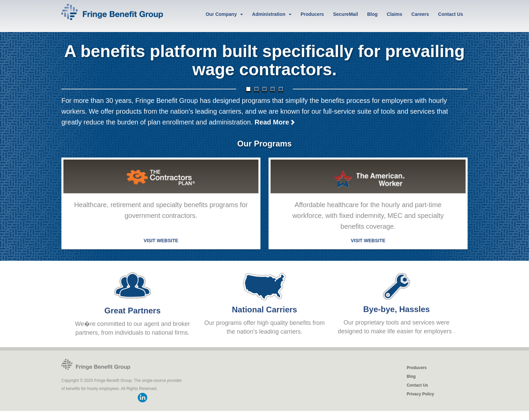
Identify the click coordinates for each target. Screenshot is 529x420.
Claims (394, 14)
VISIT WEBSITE (161, 241)
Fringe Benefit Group (96, 365)
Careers (420, 14)
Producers (312, 14)
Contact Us (451, 14)
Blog (372, 14)
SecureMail (345, 14)
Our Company (221, 14)
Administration (269, 14)
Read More (275, 123)
